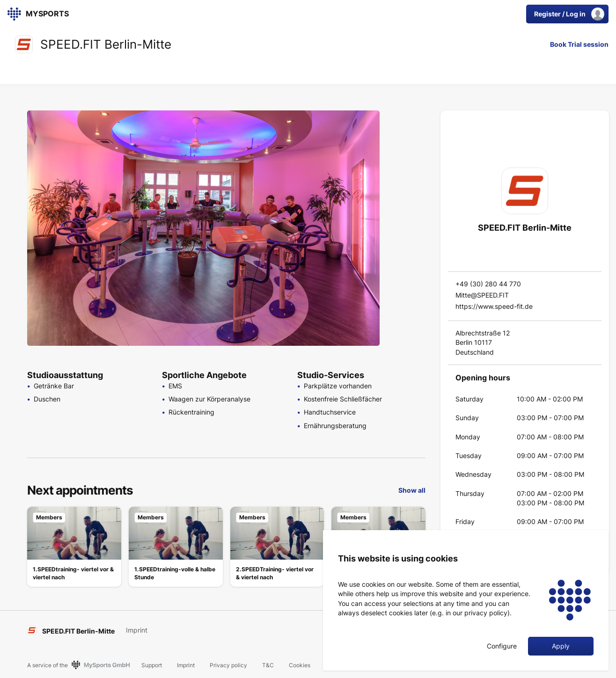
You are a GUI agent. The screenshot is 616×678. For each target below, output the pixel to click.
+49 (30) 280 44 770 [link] (488, 284)
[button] (203, 228)
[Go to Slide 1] (404, 124)
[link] (31, 14)
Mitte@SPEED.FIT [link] (482, 295)
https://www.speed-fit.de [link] (494, 306)
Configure (502, 646)
